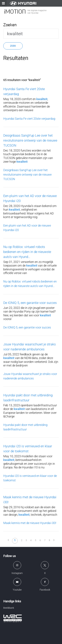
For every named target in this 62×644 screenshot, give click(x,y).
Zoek (13, 46)
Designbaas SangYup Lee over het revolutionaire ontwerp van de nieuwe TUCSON (30, 140)
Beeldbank (9, 608)
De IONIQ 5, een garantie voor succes (30, 303)
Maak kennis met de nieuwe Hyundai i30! (30, 523)
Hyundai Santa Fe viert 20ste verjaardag (29, 119)
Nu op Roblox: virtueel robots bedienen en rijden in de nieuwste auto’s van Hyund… (27, 252)
